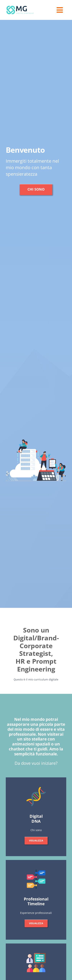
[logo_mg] (20, 6)
